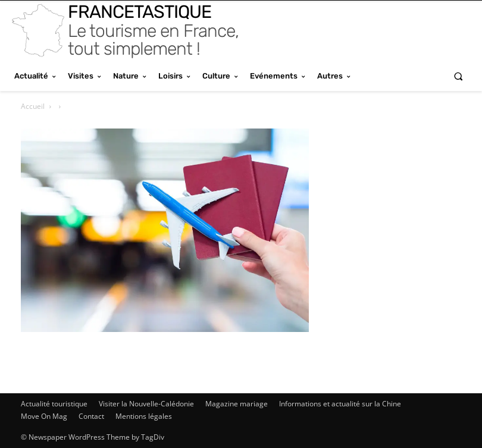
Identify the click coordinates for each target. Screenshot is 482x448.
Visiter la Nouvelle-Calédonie (146, 404)
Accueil (33, 106)
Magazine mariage (237, 404)
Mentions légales (144, 416)
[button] (458, 76)
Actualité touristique (54, 404)
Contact (91, 416)
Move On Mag (44, 416)
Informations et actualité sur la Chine (340, 404)
